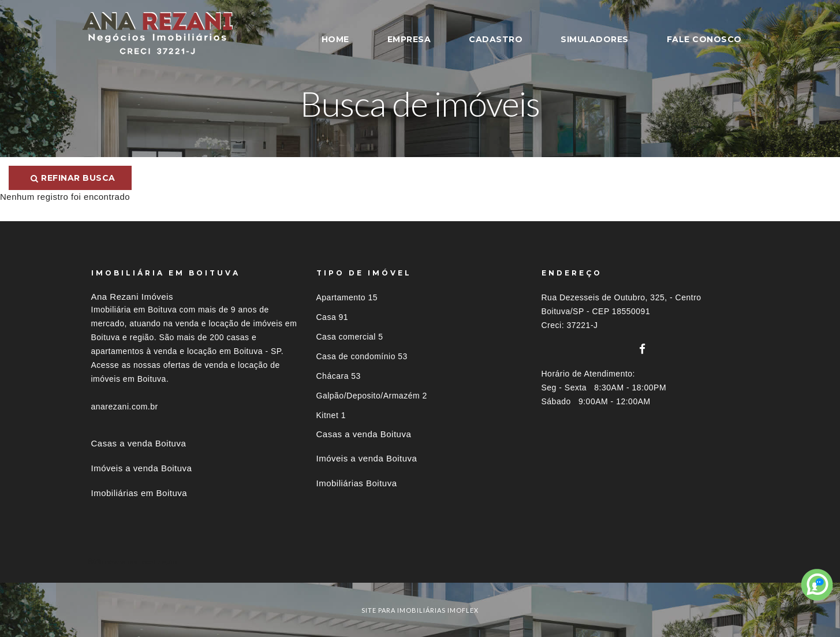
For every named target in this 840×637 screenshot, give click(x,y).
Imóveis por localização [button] (138, 562)
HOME (335, 39)
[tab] (420, 562)
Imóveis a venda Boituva (142, 468)
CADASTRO (496, 39)
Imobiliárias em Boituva (139, 493)
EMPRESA (409, 39)
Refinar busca (73, 178)
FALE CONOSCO (704, 39)
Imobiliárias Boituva (357, 483)
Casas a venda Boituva (139, 443)
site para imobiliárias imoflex (420, 610)
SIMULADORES (595, 39)
